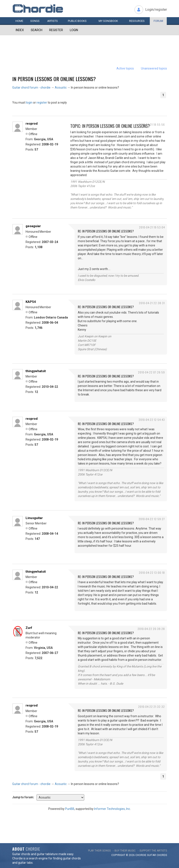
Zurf (29, 628)
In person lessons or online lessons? (54, 79)
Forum (158, 21)
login (29, 103)
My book (108, 21)
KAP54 (31, 302)
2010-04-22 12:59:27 (152, 519)
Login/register (156, 10)
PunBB (70, 809)
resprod (32, 124)
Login (74, 30)
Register (56, 30)
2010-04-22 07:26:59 (151, 372)
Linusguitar (34, 518)
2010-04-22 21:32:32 (151, 707)
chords (162, 855)
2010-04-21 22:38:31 (152, 303)
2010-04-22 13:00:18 (152, 573)
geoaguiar (33, 226)
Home (19, 21)
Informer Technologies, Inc (112, 809)
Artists (53, 21)
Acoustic (61, 88)
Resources (137, 21)
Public (77, 21)
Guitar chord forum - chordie (31, 88)
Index (20, 30)
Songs (35, 21)
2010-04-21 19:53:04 (152, 227)
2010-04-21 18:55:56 (152, 125)
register (42, 103)
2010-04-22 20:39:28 (151, 629)
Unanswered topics (154, 68)
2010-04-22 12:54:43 (152, 420)
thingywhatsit (36, 371)
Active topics (125, 68)
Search (37, 30)
